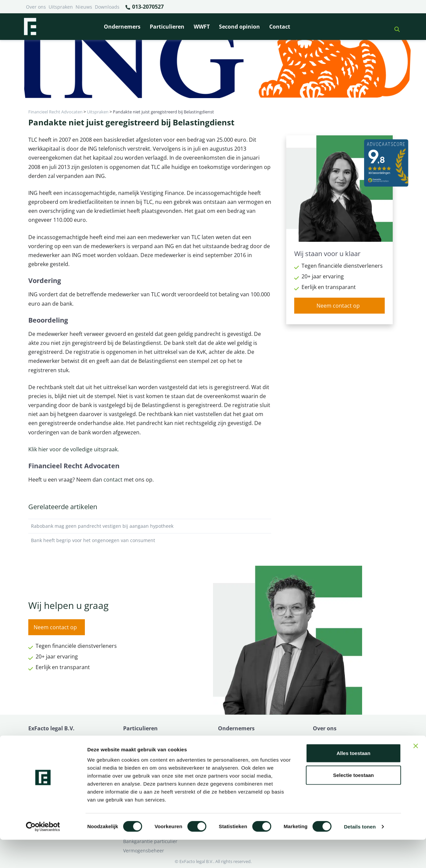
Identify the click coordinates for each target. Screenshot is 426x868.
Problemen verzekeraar (149, 757)
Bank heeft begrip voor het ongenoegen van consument (150, 540)
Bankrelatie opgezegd (242, 739)
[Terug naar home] (30, 27)
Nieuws (84, 7)
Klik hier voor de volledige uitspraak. (74, 449)
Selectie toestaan (354, 803)
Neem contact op (338, 306)
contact (113, 480)
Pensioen (228, 748)
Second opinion (239, 27)
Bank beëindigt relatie (148, 739)
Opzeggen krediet (238, 757)
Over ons (36, 7)
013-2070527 (144, 7)
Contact (280, 27)
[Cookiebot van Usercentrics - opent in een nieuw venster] (43, 855)
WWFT (202, 27)
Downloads (107, 7)
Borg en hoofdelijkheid (148, 748)
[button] (394, 27)
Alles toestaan (353, 781)
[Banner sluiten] (416, 774)
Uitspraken (61, 7)
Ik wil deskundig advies (339, 748)
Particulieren (167, 27)
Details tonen (360, 855)
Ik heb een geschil (333, 739)
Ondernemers (122, 27)
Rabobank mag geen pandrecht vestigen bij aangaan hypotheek (150, 526)
